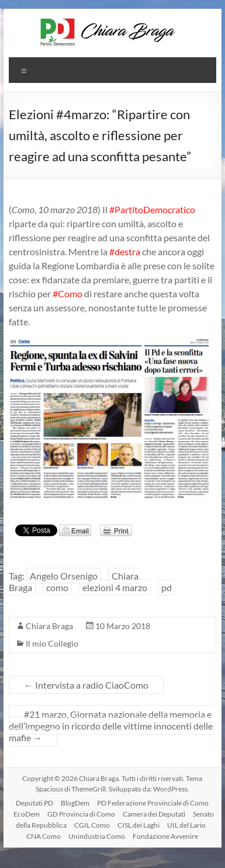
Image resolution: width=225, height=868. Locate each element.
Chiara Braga (49, 626)
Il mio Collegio (52, 643)
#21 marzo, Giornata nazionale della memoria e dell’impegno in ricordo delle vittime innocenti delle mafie (111, 726)
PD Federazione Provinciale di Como (153, 803)
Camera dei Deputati (154, 814)
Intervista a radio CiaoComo (86, 685)
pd (167, 587)
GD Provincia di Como (81, 814)
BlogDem (75, 803)
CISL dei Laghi (139, 825)
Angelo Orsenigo (64, 576)
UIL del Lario (186, 825)
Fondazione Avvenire (165, 836)
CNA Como (44, 836)
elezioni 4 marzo (115, 587)
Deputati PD (34, 803)
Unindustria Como (97, 836)
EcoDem (27, 814)
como (57, 587)
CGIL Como (92, 825)
